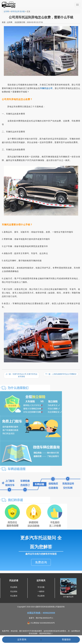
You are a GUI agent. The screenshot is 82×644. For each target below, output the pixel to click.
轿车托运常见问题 (18, 11)
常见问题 (41, 587)
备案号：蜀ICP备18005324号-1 (41, 618)
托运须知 (14, 591)
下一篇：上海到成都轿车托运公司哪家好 (61, 374)
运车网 (6, 11)
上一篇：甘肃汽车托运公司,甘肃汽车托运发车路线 (21, 375)
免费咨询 (41, 562)
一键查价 (41, 591)
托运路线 (14, 587)
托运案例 (14, 596)
